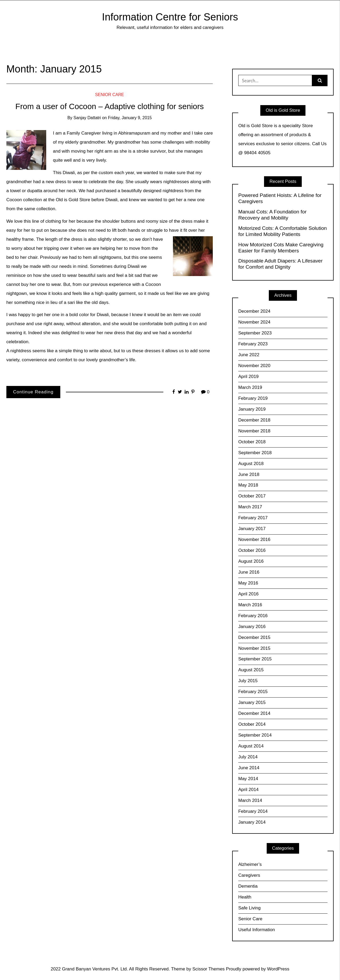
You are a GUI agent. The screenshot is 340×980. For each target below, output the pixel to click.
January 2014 (252, 822)
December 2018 (254, 420)
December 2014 (254, 713)
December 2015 (254, 637)
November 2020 (254, 366)
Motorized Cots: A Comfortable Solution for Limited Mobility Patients (283, 231)
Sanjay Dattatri (87, 118)
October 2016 (252, 550)
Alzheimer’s (250, 864)
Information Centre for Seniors (170, 17)
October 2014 (252, 724)
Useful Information (257, 930)
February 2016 (253, 616)
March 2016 (250, 605)
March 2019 (250, 387)
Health (245, 897)
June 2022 (249, 355)
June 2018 (249, 474)
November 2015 (254, 648)
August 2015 (251, 670)
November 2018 (254, 431)
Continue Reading (33, 392)
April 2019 (248, 377)
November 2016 (254, 540)
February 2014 (253, 811)
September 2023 (255, 333)
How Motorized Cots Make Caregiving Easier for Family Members (281, 248)
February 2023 (253, 344)
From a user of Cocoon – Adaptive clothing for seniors (110, 106)
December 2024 (254, 311)
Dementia (248, 886)
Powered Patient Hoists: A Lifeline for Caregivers (280, 198)
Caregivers (249, 875)
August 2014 (251, 746)
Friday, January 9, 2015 (130, 118)
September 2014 (255, 735)
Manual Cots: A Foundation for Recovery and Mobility (272, 215)
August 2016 (251, 561)
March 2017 (250, 507)
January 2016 (252, 627)
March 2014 (250, 800)
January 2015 (252, 702)
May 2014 (248, 779)
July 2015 (248, 681)
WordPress (278, 969)
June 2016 (249, 572)
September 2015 (255, 659)
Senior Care (110, 95)
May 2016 (248, 583)
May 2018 (248, 485)
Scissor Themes (209, 969)
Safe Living (249, 908)
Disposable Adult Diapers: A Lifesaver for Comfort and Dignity (280, 264)
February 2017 (253, 518)
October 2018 (252, 442)
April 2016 (248, 594)
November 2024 (254, 322)
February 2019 (253, 398)
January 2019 (252, 409)
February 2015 (253, 692)
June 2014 (249, 768)
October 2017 (252, 496)
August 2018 (251, 464)
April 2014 (248, 790)
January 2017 (252, 529)
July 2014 (248, 757)
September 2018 (255, 453)
